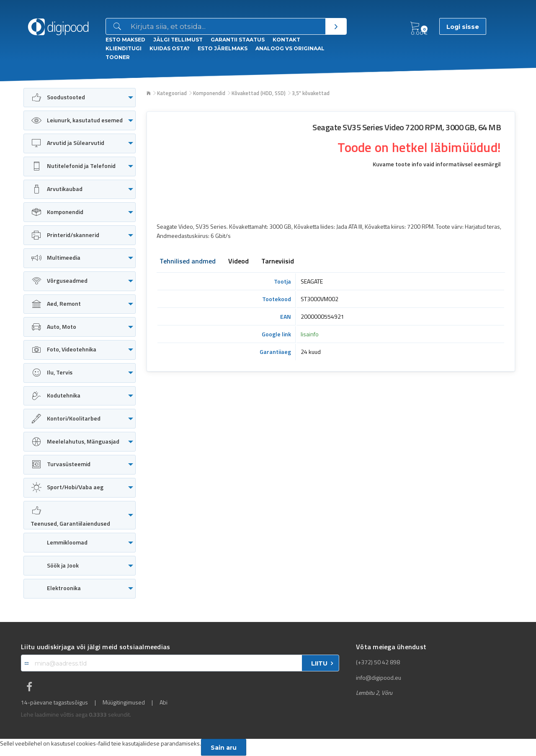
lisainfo (310, 334)
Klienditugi (124, 48)
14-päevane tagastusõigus (54, 702)
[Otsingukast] (226, 27)
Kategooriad (172, 93)
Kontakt (286, 40)
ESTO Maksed (125, 40)
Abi (164, 702)
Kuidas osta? (170, 48)
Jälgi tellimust (178, 40)
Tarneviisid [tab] (278, 262)
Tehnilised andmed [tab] (188, 262)
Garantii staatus (238, 40)
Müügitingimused (124, 702)
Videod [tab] (238, 262)
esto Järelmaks (223, 48)
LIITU (319, 663)
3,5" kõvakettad (311, 93)
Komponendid (209, 93)
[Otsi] (336, 26)
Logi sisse (463, 27)
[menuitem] (80, 98)
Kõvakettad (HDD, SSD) (259, 93)
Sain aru (224, 748)
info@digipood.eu (379, 678)
